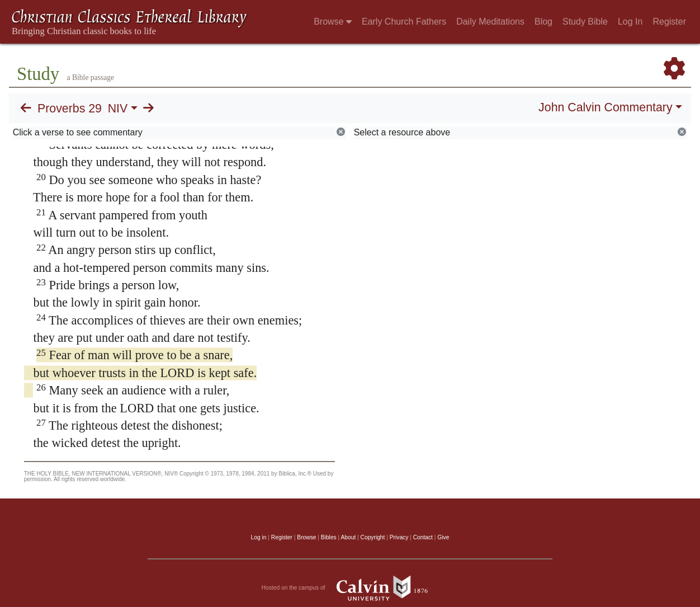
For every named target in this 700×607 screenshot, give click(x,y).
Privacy (399, 537)
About (348, 537)
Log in (259, 537)
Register (669, 22)
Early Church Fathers (404, 22)
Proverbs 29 (70, 109)
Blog (543, 22)
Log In (630, 22)
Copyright (373, 537)
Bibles (329, 537)
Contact (423, 537)
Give (443, 537)
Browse (333, 22)
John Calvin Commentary (605, 107)
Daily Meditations (490, 22)
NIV (118, 109)
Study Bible (585, 22)
